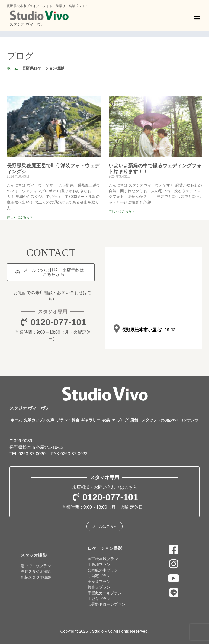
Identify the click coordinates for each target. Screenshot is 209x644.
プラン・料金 (68, 420)
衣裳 (109, 420)
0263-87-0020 (32, 454)
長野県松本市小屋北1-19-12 (149, 330)
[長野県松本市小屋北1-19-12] (117, 329)
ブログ (20, 56)
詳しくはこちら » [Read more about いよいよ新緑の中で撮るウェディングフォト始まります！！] (121, 211)
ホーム (12, 68)
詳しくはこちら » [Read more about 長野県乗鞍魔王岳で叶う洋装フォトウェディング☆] (20, 217)
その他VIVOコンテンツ (179, 420)
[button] (197, 18)
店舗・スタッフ (144, 420)
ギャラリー (91, 420)
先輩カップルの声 (39, 420)
